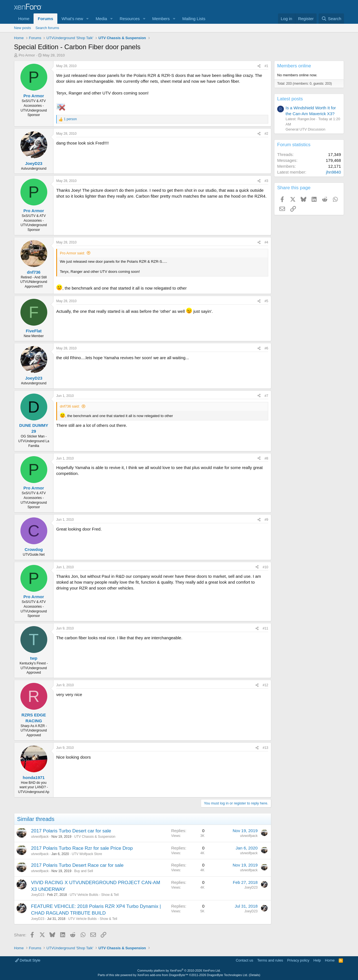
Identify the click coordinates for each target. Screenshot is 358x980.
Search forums (47, 28)
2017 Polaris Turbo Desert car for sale (71, 831)
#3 (266, 181)
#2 (266, 134)
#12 (265, 685)
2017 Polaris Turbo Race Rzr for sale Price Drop (82, 848)
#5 (266, 301)
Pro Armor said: (72, 253)
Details (255, 975)
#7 (266, 396)
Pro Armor (27, 55)
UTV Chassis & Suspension (95, 837)
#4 (266, 242)
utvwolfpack (40, 837)
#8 (266, 458)
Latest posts (290, 99)
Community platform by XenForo (179, 970)
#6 (266, 348)
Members (161, 19)
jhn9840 (334, 172)
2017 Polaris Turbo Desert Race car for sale (77, 865)
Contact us (244, 960)
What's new (72, 19)
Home (24, 19)
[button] (88, 19)
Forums (45, 19)
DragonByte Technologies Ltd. (228, 975)
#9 (266, 520)
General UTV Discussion (305, 129)
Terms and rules (270, 960)
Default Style (28, 960)
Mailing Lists (194, 19)
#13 (265, 748)
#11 (265, 628)
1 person (70, 119)
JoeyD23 (38, 895)
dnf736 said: (70, 406)
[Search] (331, 19)
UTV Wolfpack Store (87, 854)
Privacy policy (298, 960)
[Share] (259, 66)
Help (317, 960)
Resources (130, 19)
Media (101, 19)
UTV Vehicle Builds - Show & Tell (94, 895)
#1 (266, 66)
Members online (294, 66)
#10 (265, 567)
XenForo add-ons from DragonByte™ (163, 975)
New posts (23, 28)
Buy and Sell (83, 871)
